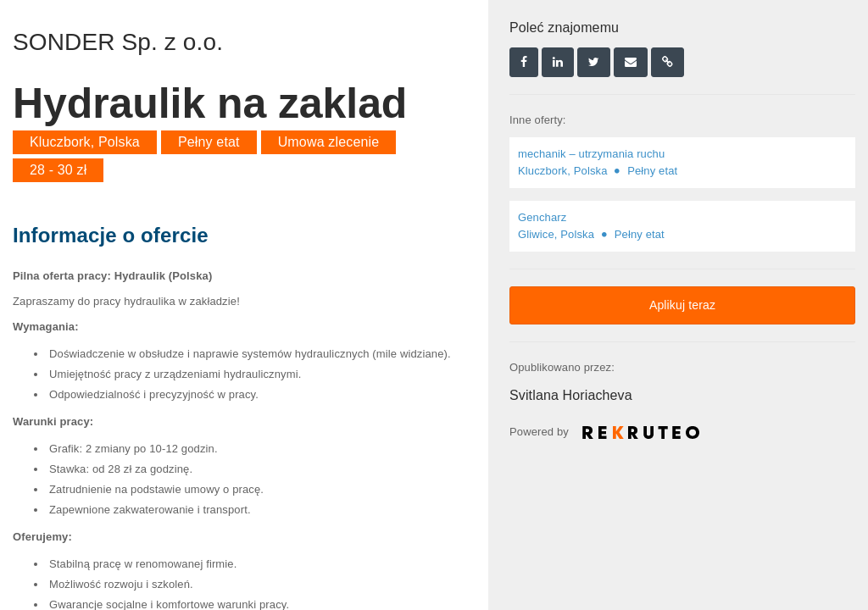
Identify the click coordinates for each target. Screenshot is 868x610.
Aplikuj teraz (682, 305)
